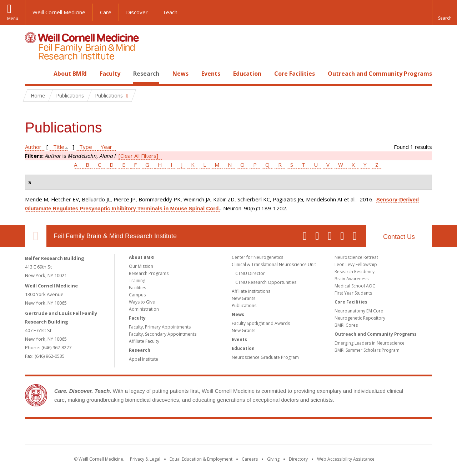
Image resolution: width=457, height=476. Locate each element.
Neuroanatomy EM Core (359, 311)
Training (137, 280)
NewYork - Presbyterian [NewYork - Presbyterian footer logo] (288, 433)
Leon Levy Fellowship (356, 264)
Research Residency (355, 272)
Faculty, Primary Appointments (160, 327)
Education (247, 74)
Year (106, 147)
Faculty (110, 74)
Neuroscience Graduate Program (265, 357)
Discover (137, 12)
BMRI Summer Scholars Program (367, 350)
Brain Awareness (351, 279)
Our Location (36, 236)
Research (146, 74)
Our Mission (141, 266)
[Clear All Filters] (138, 156)
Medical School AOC (355, 286)
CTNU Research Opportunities (266, 282)
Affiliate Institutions (251, 291)
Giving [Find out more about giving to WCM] (273, 459)
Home (33, 74)
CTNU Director (250, 273)
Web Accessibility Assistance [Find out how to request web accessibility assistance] (346, 459)
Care (106, 12)
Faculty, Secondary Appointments (163, 334)
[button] (445, 12)
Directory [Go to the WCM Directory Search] (298, 459)
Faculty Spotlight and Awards (261, 323)
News (180, 74)
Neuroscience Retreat (356, 257)
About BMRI (70, 74)
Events (211, 74)
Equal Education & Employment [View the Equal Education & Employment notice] (201, 459)
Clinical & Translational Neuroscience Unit (274, 264)
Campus (137, 295)
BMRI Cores (346, 325)
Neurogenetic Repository (360, 318)
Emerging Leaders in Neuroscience (370, 343)
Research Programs (149, 273)
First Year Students (353, 293)
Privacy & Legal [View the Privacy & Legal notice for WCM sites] (145, 459)
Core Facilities (295, 74)
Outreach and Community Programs (380, 74)
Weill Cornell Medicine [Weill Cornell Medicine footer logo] (176, 433)
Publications (244, 305)
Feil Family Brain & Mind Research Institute (115, 236)
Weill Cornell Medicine (59, 12)
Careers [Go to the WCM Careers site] (250, 459)
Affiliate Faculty (144, 341)
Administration (144, 309)
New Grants (243, 298)
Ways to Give (142, 302)
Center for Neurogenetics (257, 257)
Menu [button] (13, 18)
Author (33, 147)
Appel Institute (144, 359)
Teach (170, 12)
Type (86, 147)
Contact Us (399, 237)
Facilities (137, 288)
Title (59, 147)
